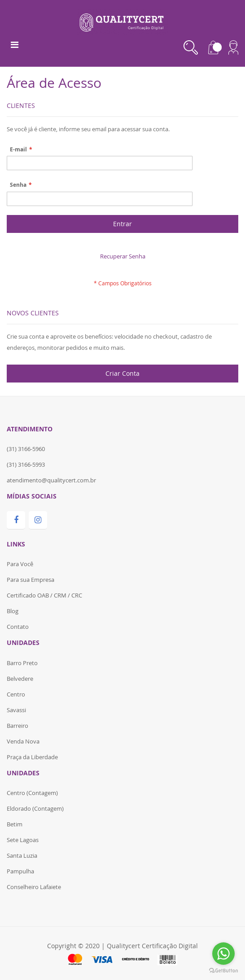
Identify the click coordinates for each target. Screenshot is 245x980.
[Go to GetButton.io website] (223, 971)
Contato (18, 627)
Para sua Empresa (31, 580)
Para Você (20, 564)
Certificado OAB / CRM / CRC (44, 595)
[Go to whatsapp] (223, 954)
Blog (13, 611)
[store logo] (123, 21)
